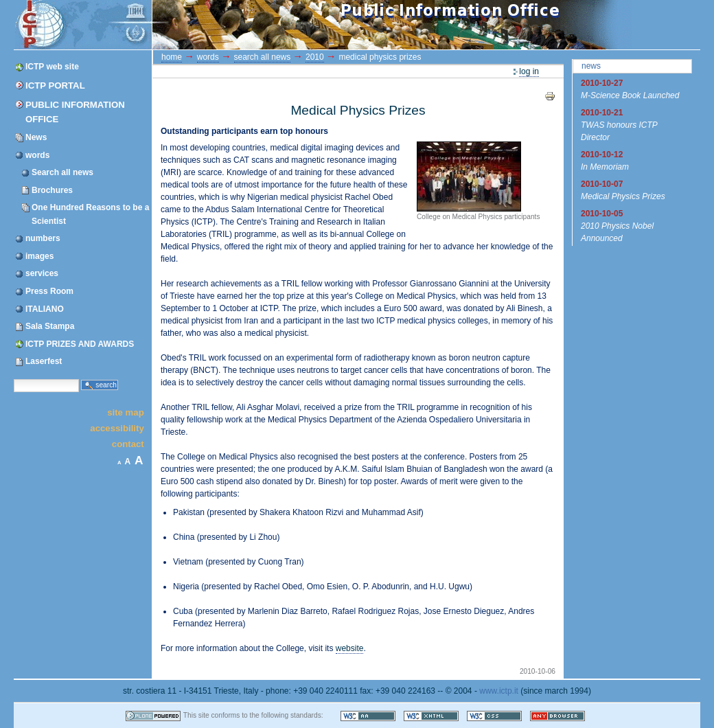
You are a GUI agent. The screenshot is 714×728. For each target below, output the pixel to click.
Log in (529, 71)
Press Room (49, 291)
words (37, 155)
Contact (128, 444)
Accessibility (117, 428)
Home (172, 57)
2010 (315, 57)
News (36, 137)
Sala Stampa (50, 326)
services (42, 273)
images (39, 256)
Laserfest (44, 361)
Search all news (62, 172)
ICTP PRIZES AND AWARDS (80, 344)
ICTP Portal (273, 25)
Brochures (52, 190)
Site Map (126, 412)
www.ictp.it (499, 691)
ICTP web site (52, 67)
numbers (43, 238)
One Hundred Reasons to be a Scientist (90, 214)
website (350, 648)
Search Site (13, 378)
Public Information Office (75, 112)
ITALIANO (45, 309)
